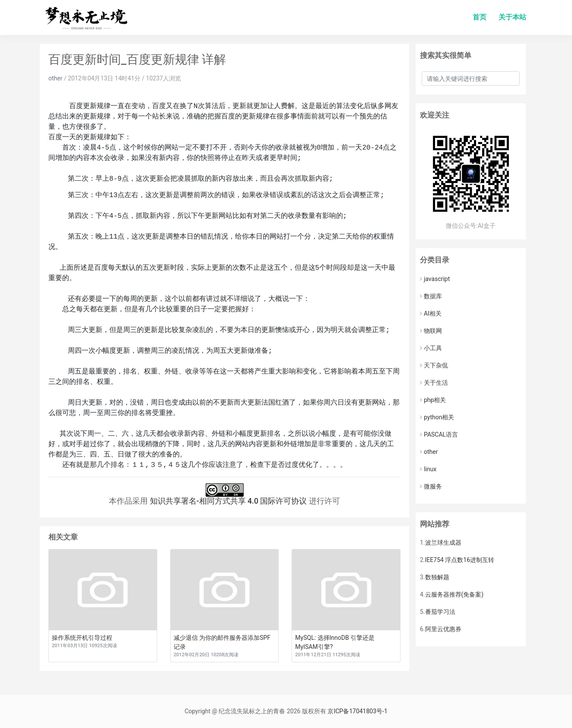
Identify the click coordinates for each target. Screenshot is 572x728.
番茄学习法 (440, 612)
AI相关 (431, 313)
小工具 (431, 348)
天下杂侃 (434, 365)
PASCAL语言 (439, 434)
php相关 (433, 400)
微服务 (431, 486)
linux (428, 469)
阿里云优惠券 (443, 629)
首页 (480, 17)
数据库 (431, 296)
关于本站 (512, 17)
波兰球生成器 (443, 543)
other (55, 78)
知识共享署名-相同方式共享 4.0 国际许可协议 (228, 501)
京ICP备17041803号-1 (357, 711)
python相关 (437, 417)
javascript (435, 279)
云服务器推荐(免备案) (454, 594)
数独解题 (437, 577)
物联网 (431, 331)
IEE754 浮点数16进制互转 (460, 560)
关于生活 (434, 383)
